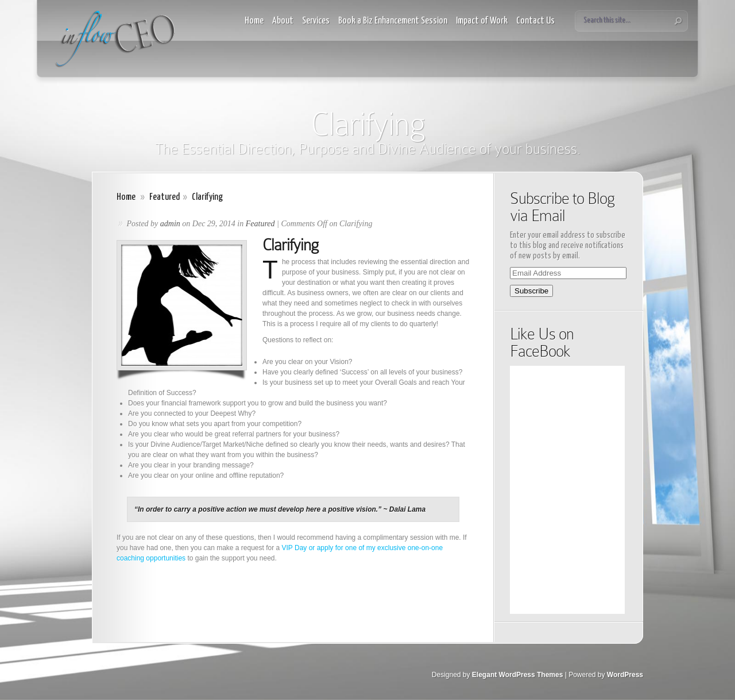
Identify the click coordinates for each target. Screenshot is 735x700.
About (283, 21)
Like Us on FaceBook (542, 343)
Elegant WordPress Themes (518, 675)
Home (254, 21)
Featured (165, 197)
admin (170, 224)
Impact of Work (482, 21)
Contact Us (535, 21)
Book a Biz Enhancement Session (393, 21)
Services (316, 21)
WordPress (625, 675)
